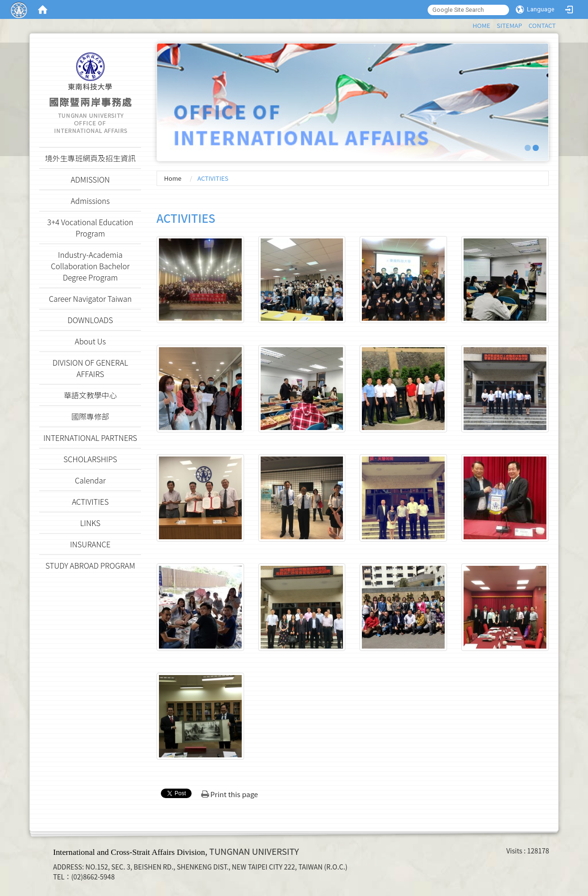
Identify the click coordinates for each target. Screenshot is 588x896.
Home (173, 178)
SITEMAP (509, 25)
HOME (481, 25)
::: (468, 24)
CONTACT (542, 25)
